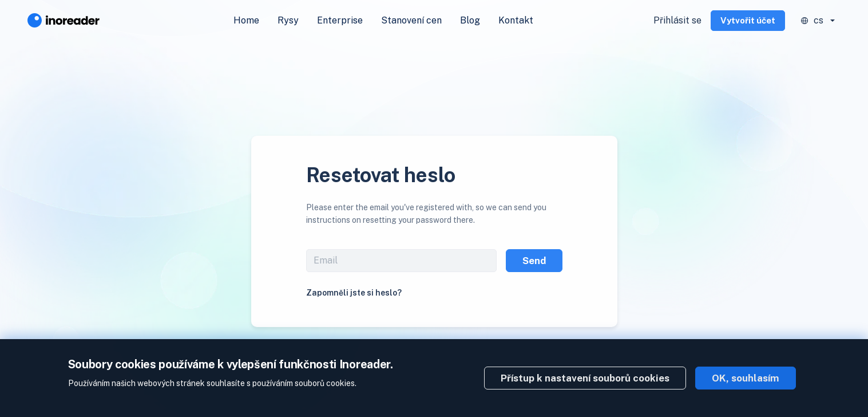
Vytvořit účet (748, 20)
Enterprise (340, 20)
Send (534, 261)
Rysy (288, 20)
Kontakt (516, 20)
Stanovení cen (411, 20)
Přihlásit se (677, 20)
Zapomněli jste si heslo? (354, 293)
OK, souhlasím (746, 378)
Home (246, 20)
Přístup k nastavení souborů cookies (585, 378)
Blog (470, 20)
